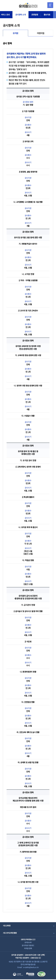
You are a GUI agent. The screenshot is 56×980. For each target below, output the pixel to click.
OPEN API (28, 942)
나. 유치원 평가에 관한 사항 (28, 882)
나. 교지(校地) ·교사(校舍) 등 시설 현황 (28, 202)
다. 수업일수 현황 (28, 416)
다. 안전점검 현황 (28, 702)
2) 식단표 (28, 641)
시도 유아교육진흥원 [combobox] (10, 933)
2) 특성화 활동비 (28, 497)
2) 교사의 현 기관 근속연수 (28, 310)
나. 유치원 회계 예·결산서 (28, 527)
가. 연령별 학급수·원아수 (28, 244)
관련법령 (37, 15)
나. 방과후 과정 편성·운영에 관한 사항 (28, 386)
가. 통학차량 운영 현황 (28, 852)
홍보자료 (49, 15)
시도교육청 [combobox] (7, 926)
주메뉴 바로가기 (0, 0)
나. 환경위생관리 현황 (28, 672)
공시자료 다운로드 (28, 946)
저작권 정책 (28, 949)
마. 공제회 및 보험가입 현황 (28, 762)
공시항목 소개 (22, 15)
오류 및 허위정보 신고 (28, 939)
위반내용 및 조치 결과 (28, 807)
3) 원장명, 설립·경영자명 (28, 172)
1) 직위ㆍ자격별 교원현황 (28, 280)
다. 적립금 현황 (28, 560)
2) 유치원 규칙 (28, 141)
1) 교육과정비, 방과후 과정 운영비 (28, 467)
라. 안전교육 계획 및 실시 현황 (28, 732)
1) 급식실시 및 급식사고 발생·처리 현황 (28, 611)
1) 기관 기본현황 (28, 111)
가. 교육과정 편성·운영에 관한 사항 (28, 355)
